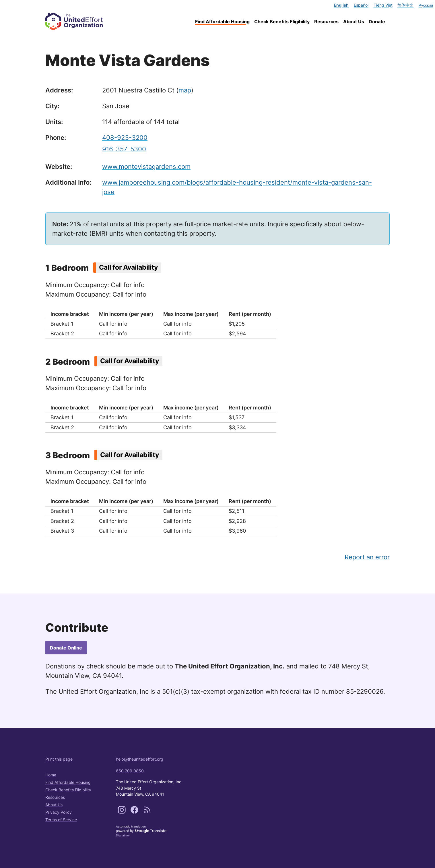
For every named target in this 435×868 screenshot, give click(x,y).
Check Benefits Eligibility (282, 22)
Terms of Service (61, 820)
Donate (377, 22)
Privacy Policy (59, 812)
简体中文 (405, 5)
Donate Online (66, 648)
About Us (354, 22)
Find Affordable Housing (222, 22)
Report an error (367, 557)
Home (51, 775)
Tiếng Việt (383, 5)
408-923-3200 (125, 138)
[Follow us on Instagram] (122, 812)
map (185, 90)
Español (361, 5)
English (341, 5)
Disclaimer (123, 835)
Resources (326, 22)
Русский (426, 5)
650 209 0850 (130, 771)
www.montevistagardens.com (146, 167)
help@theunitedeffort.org (140, 759)
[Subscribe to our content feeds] (147, 812)
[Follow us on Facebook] (135, 812)
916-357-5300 (124, 149)
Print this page (59, 759)
